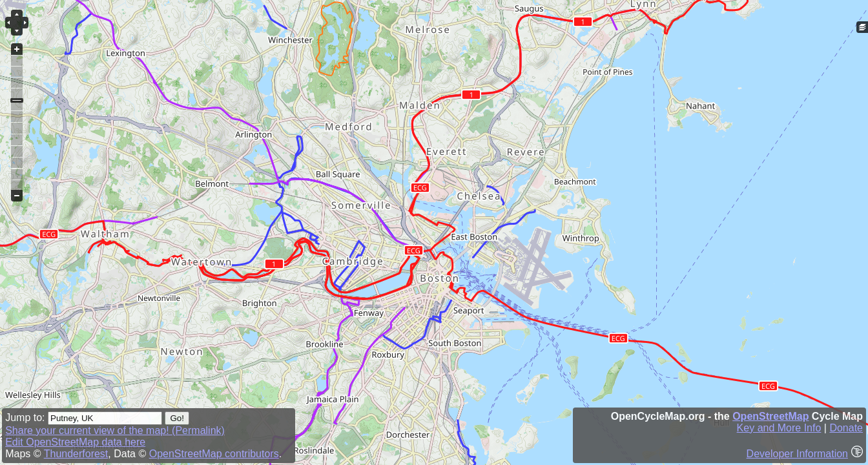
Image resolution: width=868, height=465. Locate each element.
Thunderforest (76, 454)
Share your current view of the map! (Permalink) (115, 430)
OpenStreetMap (770, 416)
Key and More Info (779, 428)
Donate (846, 428)
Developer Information (797, 454)
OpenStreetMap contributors (214, 454)
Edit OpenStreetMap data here (75, 442)
